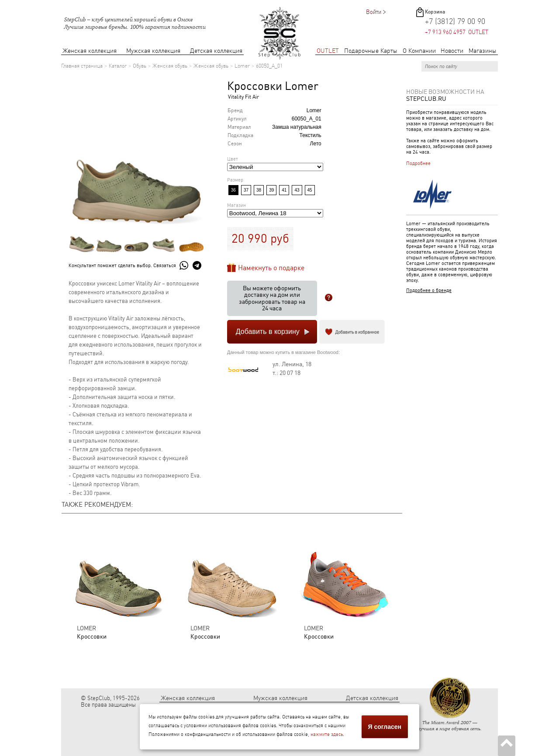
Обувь (140, 66)
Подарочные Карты (371, 51)
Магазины (483, 51)
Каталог (118, 66)
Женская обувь (170, 66)
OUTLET (328, 51)
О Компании (419, 51)
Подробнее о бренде (429, 290)
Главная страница (82, 66)
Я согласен (385, 727)
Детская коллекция (216, 51)
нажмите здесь (327, 734)
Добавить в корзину (268, 332)
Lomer (242, 66)
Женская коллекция (90, 51)
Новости (452, 51)
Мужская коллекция (153, 51)
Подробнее (418, 163)
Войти (374, 12)
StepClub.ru (426, 99)
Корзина (435, 12)
